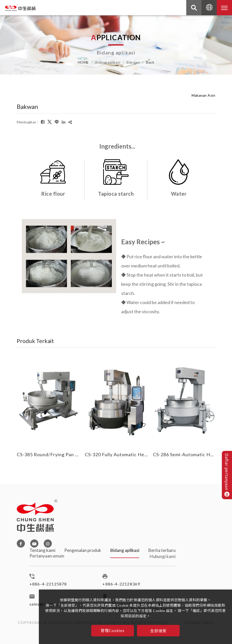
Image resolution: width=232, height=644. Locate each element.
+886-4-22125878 (48, 586)
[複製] (70, 122)
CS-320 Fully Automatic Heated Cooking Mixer (136, 454)
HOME (83, 62)
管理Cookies (113, 631)
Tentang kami (42, 553)
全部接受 (158, 631)
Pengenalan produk (83, 555)
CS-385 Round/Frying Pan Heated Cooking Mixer (71, 454)
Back (150, 62)
